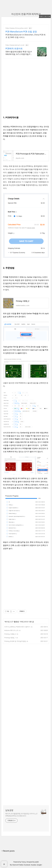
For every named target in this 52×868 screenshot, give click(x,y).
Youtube (33, 865)
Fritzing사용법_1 (10, 638)
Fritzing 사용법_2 (10, 634)
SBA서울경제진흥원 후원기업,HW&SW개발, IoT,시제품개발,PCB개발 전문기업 (19, 53)
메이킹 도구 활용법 (12, 622)
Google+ (39, 865)
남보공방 (9, 810)
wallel (37, 862)
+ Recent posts (8, 851)
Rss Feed (13, 865)
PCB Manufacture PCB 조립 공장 (21, 32)
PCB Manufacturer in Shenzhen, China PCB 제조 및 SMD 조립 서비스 (25, 36)
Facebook (27, 865)
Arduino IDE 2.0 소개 (11, 630)
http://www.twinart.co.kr (15, 45)
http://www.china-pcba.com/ (17, 28)
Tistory (24, 862)
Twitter (21, 865)
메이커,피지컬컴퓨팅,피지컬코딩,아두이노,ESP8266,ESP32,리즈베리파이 (21, 815)
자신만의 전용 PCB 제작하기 (26, 14)
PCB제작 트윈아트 (14, 48)
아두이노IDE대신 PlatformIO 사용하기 (17, 627)
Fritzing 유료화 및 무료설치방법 (15, 641)
